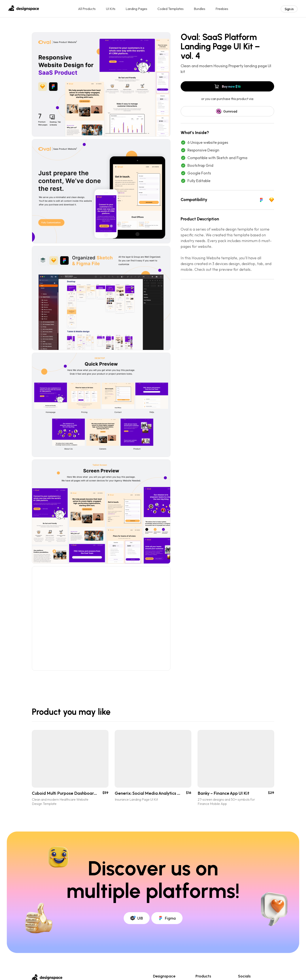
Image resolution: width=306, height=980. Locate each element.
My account (161, 968)
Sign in (289, 9)
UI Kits (111, 9)
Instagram (245, 975)
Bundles (200, 9)
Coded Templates (171, 9)
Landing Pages (136, 9)
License (159, 975)
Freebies (222, 9)
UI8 (137, 901)
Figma (167, 901)
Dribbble (244, 968)
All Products (87, 9)
